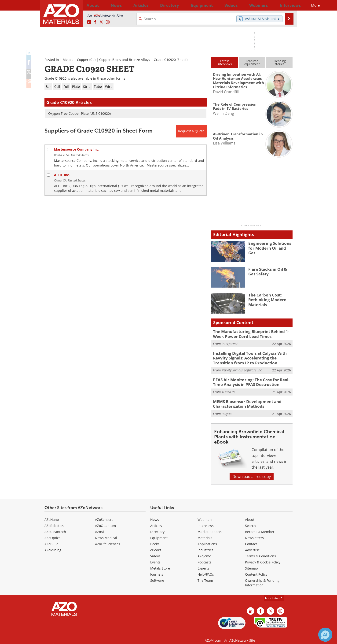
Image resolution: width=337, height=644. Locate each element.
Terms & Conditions (260, 551)
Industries (205, 545)
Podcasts (204, 557)
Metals (68, 60)
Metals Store (160, 563)
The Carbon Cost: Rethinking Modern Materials (265, 299)
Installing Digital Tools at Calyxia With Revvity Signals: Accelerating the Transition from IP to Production (251, 356)
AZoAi (99, 527)
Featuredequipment (252, 62)
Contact (251, 539)
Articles (156, 521)
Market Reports (210, 527)
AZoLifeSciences (108, 539)
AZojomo (204, 551)
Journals (157, 569)
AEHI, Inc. (62, 175)
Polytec (227, 409)
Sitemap (251, 563)
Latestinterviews (225, 62)
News (155, 515)
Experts (203, 563)
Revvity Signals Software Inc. (242, 368)
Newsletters (254, 533)
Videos (155, 551)
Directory (156, 5)
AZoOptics (52, 533)
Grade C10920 (165, 60)
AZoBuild (51, 539)
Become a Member (260, 527)
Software (157, 576)
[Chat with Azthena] (325, 635)
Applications (207, 539)
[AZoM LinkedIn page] (89, 22)
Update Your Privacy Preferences (80, 638)
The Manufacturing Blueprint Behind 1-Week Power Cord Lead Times (253, 333)
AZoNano (52, 515)
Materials (205, 533)
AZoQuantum (105, 521)
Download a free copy (252, 472)
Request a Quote (191, 131)
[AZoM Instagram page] (108, 22)
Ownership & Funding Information (262, 578)
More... (286, 5)
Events (155, 557)
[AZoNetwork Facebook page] (95, 22)
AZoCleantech (55, 527)
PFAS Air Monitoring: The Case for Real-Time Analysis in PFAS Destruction (252, 379)
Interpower (230, 343)
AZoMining (53, 545)
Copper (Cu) (86, 60)
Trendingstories (280, 62)
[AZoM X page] (101, 22)
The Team (205, 576)
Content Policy (256, 569)
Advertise (252, 545)
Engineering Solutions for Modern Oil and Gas (270, 245)
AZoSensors (104, 515)
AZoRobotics (54, 521)
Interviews (206, 521)
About (250, 515)
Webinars (205, 515)
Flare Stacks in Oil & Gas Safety (269, 271)
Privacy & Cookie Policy (263, 557)
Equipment (159, 533)
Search (250, 521)
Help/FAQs (206, 569)
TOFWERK (229, 388)
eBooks (156, 545)
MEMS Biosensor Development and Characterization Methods (244, 400)
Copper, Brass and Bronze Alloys (125, 60)
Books (155, 539)
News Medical (106, 533)
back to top (274, 593)
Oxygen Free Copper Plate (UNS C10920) (79, 113)
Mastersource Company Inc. (77, 149)
